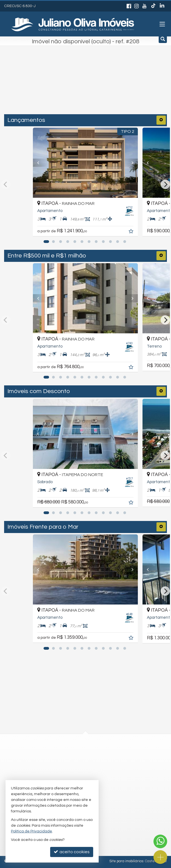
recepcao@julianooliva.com (79, 764)
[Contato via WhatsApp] (160, 841)
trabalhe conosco (69, 774)
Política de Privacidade (32, 831)
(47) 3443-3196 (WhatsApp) (78, 753)
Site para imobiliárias (126, 861)
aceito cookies (72, 852)
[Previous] (41, 163)
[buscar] (121, 85)
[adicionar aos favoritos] (132, 232)
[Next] (130, 163)
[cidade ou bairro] (74, 85)
